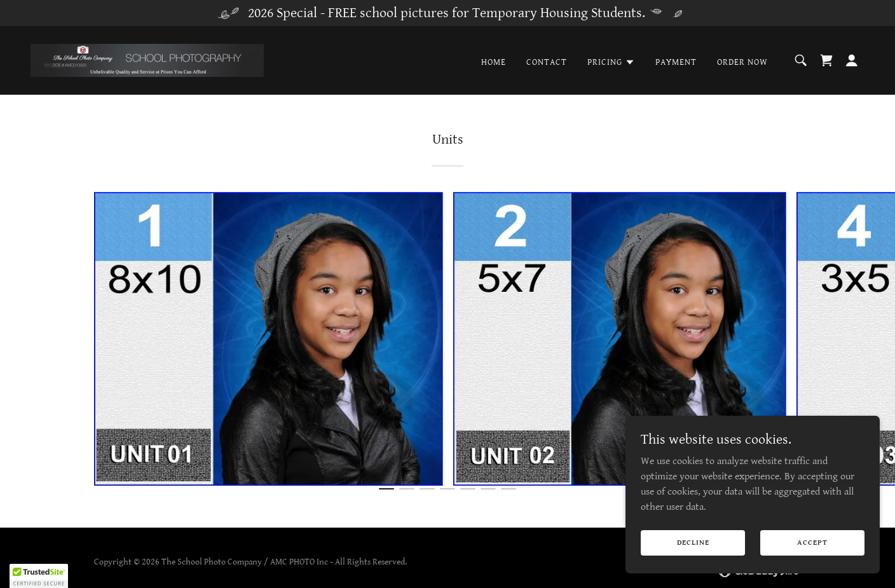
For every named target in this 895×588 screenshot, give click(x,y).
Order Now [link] (742, 62)
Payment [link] (676, 62)
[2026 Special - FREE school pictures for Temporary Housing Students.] (447, 13)
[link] (147, 60)
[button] (611, 62)
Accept (812, 543)
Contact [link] (547, 62)
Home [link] (494, 62)
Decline (693, 543)
